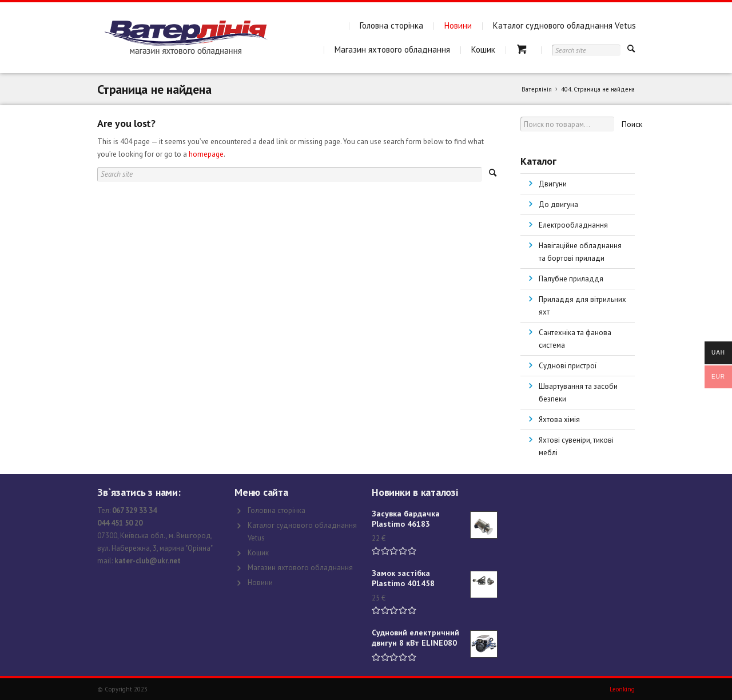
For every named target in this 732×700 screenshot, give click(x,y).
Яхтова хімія (559, 419)
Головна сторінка (391, 25)
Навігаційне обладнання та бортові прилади (580, 252)
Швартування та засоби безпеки (578, 393)
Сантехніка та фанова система (575, 339)
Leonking (622, 689)
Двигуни (553, 184)
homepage (206, 154)
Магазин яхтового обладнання (392, 49)
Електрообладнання (573, 225)
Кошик (483, 49)
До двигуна (558, 204)
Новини (458, 25)
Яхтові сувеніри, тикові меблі (576, 446)
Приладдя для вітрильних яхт (582, 306)
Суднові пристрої (568, 366)
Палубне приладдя (571, 279)
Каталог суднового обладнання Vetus (564, 25)
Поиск (632, 124)
